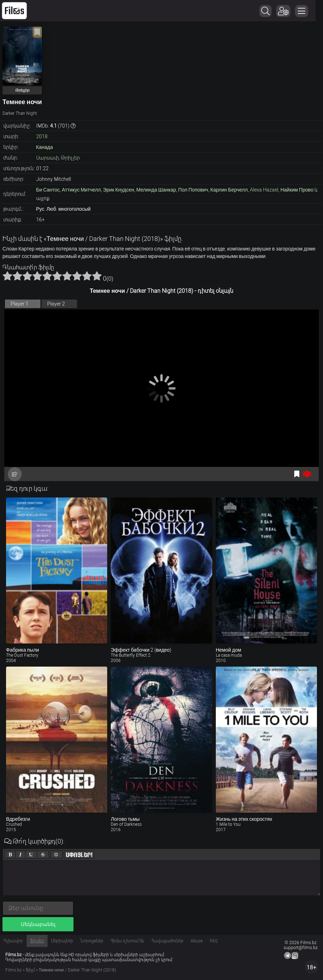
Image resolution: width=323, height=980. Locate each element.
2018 (42, 136)
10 (97, 276)
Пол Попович (193, 190)
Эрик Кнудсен (119, 190)
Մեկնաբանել (38, 924)
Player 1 (20, 304)
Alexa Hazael (264, 190)
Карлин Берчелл (229, 190)
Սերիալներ (62, 941)
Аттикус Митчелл (81, 190)
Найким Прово (297, 190)
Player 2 (56, 304)
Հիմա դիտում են (127, 941)
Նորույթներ (92, 941)
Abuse (197, 941)
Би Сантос (48, 190)
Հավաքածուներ (167, 941)
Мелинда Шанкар (156, 190)
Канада (45, 147)
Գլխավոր (13, 941)
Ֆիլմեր (37, 941)
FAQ (214, 941)
